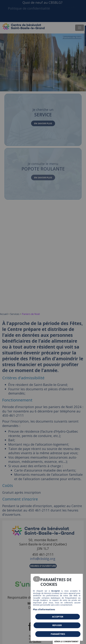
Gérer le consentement (66, 642)
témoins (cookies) (52, 593)
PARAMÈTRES (58, 634)
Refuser (57, 625)
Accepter (58, 617)
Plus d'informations (44, 609)
